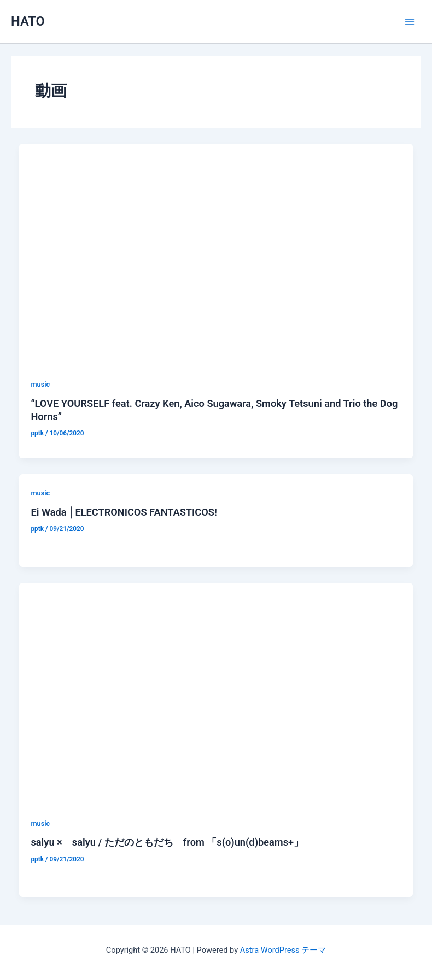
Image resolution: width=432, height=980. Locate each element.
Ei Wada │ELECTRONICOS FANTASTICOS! (124, 512)
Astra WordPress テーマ (283, 950)
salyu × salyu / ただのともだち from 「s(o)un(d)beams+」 (167, 842)
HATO (28, 21)
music (40, 384)
